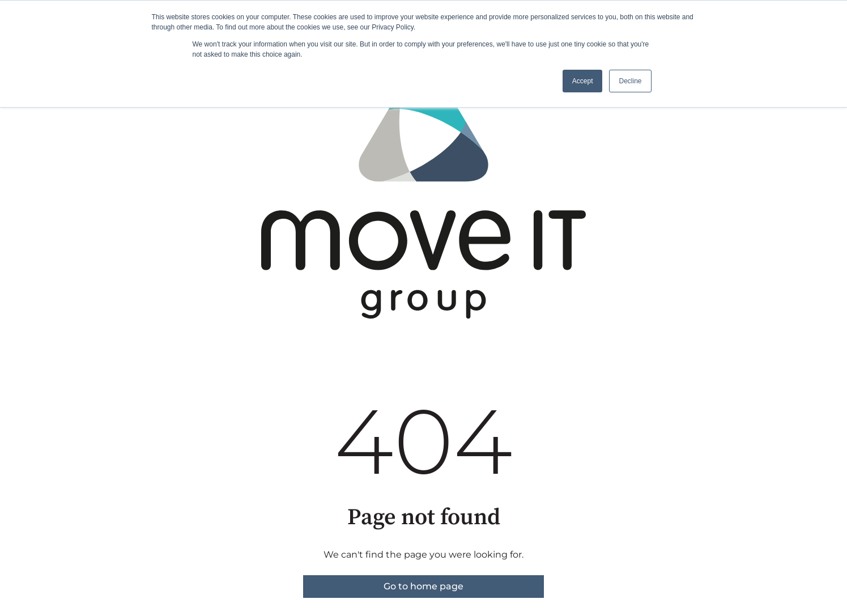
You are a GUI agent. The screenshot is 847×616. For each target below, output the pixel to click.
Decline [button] (630, 81)
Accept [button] (583, 81)
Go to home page (423, 586)
